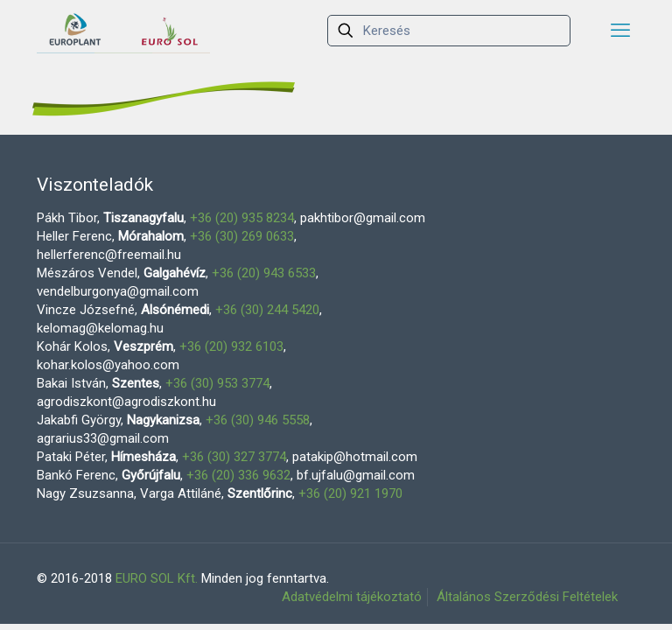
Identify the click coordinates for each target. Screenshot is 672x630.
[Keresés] (449, 31)
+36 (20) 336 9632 (238, 475)
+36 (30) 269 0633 (242, 236)
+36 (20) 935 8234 (242, 218)
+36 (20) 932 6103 (231, 346)
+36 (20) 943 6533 (264, 273)
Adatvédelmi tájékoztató (352, 597)
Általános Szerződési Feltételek (527, 597)
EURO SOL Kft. (157, 578)
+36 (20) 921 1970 (350, 493)
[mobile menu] (620, 31)
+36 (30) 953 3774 (217, 383)
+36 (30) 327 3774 (234, 457)
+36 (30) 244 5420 (267, 310)
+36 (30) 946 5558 (258, 420)
